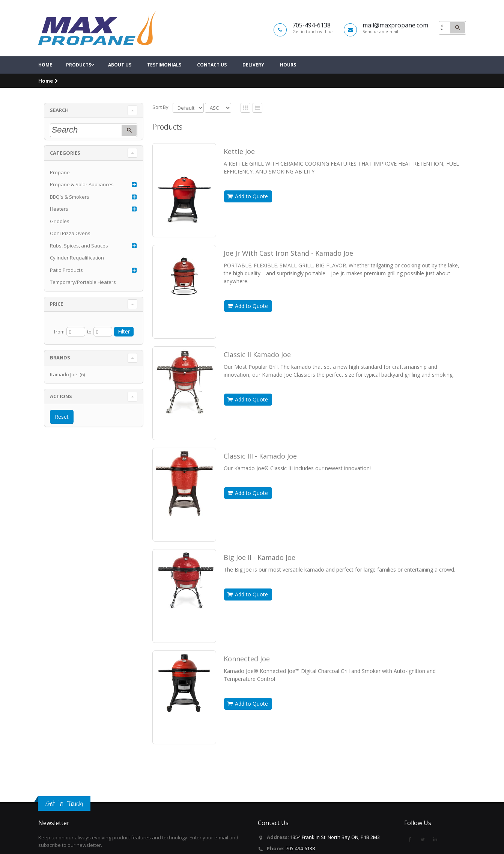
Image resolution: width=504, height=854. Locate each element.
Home (45, 79)
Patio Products (66, 284)
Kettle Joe (239, 165)
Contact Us (212, 79)
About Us (120, 79)
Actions (61, 410)
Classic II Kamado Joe (257, 368)
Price (56, 318)
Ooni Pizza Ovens (70, 247)
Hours (288, 79)
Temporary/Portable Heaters (83, 296)
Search (59, 124)
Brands (60, 371)
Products (79, 79)
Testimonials (164, 79)
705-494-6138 (300, 848)
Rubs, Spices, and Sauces (79, 259)
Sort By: (161, 121)
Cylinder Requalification (77, 272)
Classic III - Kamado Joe (260, 469)
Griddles (60, 235)
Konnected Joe (247, 672)
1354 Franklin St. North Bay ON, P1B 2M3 (335, 837)
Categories (65, 166)
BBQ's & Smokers (70, 210)
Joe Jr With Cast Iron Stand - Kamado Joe (288, 267)
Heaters (59, 223)
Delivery (253, 79)
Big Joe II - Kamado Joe (260, 571)
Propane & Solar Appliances (82, 198)
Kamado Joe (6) (67, 388)
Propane (60, 186)
